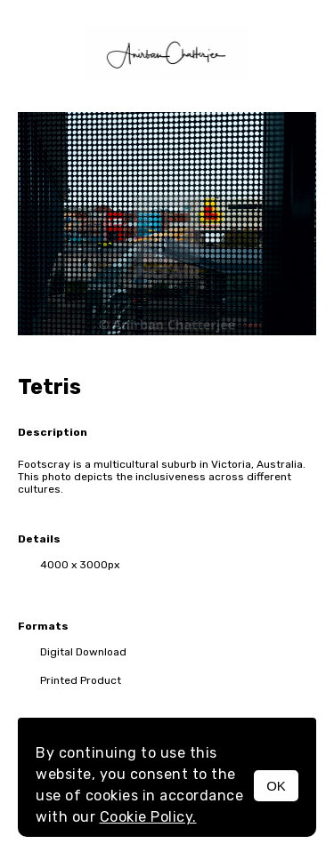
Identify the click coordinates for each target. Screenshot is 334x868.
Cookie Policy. (148, 817)
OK (276, 786)
